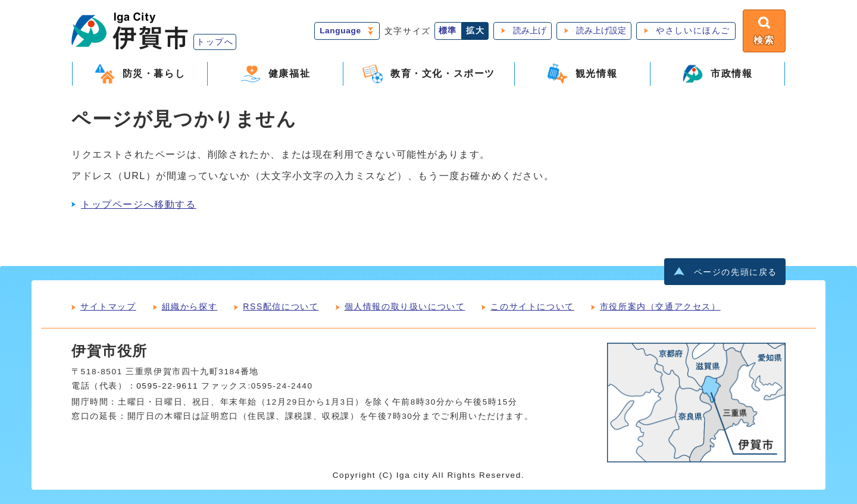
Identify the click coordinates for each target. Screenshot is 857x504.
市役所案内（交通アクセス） (660, 306)
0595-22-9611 (167, 386)
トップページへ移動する (139, 204)
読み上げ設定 (601, 31)
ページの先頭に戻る (736, 272)
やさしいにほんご (693, 31)
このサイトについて (532, 306)
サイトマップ (108, 306)
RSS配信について (281, 306)
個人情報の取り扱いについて (405, 306)
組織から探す (190, 306)
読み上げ (530, 31)
